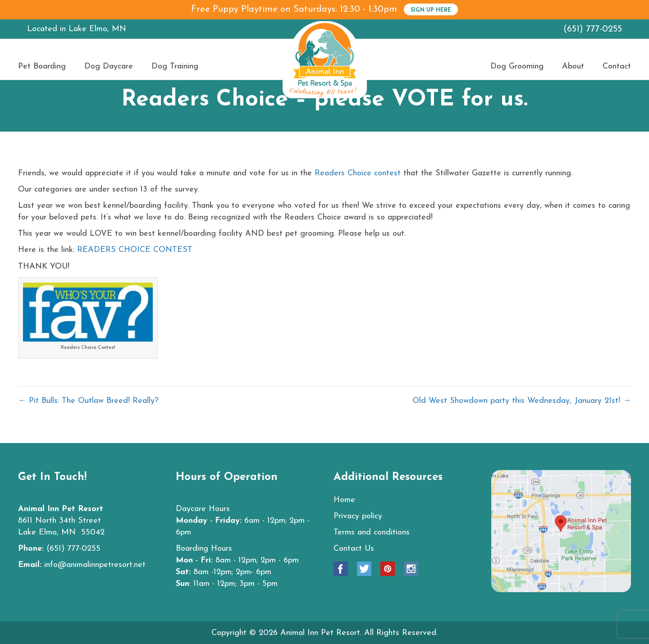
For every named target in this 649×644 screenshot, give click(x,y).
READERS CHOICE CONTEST (135, 250)
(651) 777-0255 (593, 29)
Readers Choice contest (359, 173)
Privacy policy (358, 516)
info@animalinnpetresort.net (95, 565)
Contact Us (354, 549)
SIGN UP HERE (431, 10)
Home (344, 500)
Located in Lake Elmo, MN (77, 29)
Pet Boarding (42, 67)
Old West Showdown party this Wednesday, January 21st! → (522, 401)
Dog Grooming (517, 67)
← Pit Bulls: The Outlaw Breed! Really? (88, 401)
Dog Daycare (109, 67)
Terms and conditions (372, 532)
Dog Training (175, 67)
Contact (617, 67)
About (573, 67)
